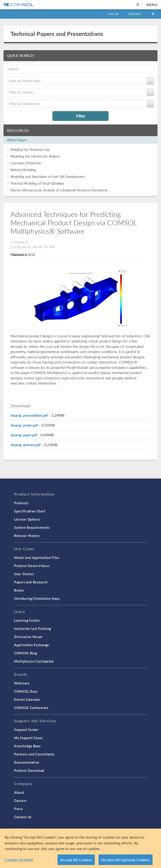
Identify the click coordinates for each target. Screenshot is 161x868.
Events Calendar (27, 699)
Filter (81, 116)
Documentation (27, 762)
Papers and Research (31, 582)
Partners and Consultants (34, 754)
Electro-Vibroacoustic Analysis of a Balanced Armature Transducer (59, 190)
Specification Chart (30, 511)
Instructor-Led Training (33, 628)
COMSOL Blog (26, 653)
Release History (27, 536)
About (19, 792)
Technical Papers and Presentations (57, 34)
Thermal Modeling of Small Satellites (37, 183)
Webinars (22, 683)
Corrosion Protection (26, 163)
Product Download (29, 770)
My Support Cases (28, 738)
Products (21, 503)
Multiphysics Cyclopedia (34, 661)
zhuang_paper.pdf (24, 435)
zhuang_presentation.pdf (29, 415)
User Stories (24, 574)
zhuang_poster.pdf (24, 425)
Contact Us (23, 817)
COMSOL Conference (31, 708)
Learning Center (27, 620)
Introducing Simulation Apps (37, 598)
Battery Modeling (23, 170)
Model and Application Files (37, 557)
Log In (113, 14)
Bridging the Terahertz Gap (30, 149)
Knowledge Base (27, 746)
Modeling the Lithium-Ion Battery (35, 156)
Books (19, 590)
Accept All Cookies (76, 861)
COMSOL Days (26, 691)
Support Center (26, 730)
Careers (20, 801)
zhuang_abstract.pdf (26, 445)
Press (18, 809)
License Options (27, 519)
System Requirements (32, 527)
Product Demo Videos (32, 566)
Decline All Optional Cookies (126, 861)
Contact (135, 14)
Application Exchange (32, 645)
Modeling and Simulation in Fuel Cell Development (48, 176)
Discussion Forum (28, 637)
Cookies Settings (19, 861)
